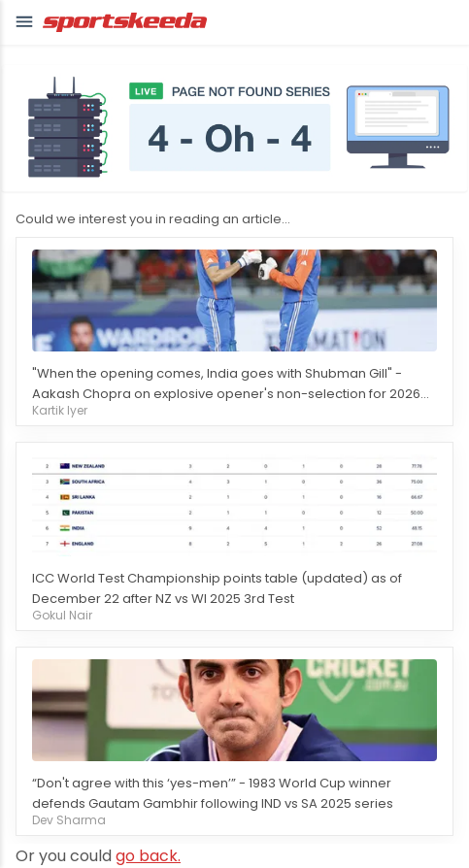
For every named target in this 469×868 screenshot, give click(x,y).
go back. (148, 856)
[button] (24, 22)
